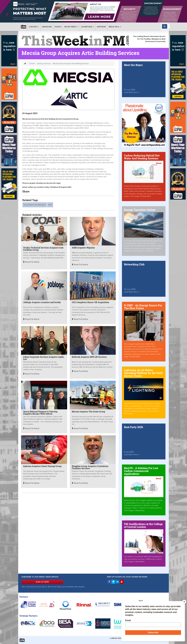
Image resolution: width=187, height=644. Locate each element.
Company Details (117, 638)
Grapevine (47, 27)
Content (34, 27)
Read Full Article (31, 262)
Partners (101, 27)
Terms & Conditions (134, 638)
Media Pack (115, 27)
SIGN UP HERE (42, 582)
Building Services (44, 64)
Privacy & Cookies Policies (155, 638)
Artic (50, 205)
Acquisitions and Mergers (35, 205)
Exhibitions (88, 27)
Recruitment (71, 27)
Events (58, 27)
